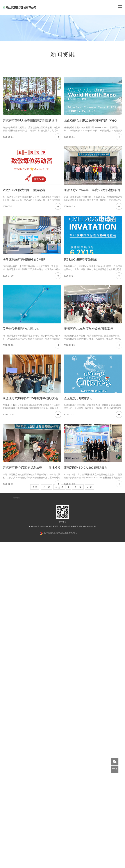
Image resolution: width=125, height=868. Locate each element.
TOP (115, 769)
